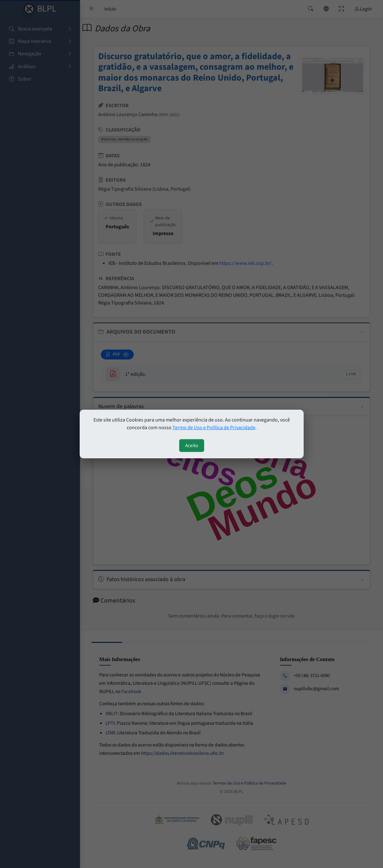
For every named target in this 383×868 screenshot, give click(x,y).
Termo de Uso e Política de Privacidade (214, 428)
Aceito (192, 446)
